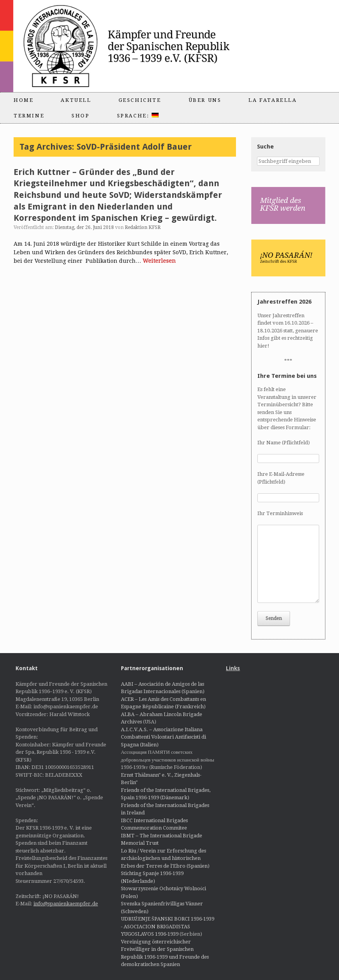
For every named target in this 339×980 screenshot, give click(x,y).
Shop (80, 116)
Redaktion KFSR (143, 227)
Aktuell (76, 100)
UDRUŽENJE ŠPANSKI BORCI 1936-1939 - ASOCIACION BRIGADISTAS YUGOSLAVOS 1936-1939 (168, 926)
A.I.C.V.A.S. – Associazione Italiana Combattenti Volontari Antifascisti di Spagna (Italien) (163, 737)
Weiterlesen (159, 261)
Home (24, 100)
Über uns (205, 100)
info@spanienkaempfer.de (66, 904)
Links (233, 668)
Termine (29, 116)
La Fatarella (273, 100)
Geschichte (140, 100)
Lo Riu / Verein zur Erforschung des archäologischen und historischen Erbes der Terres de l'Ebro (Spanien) (165, 858)
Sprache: (138, 116)
